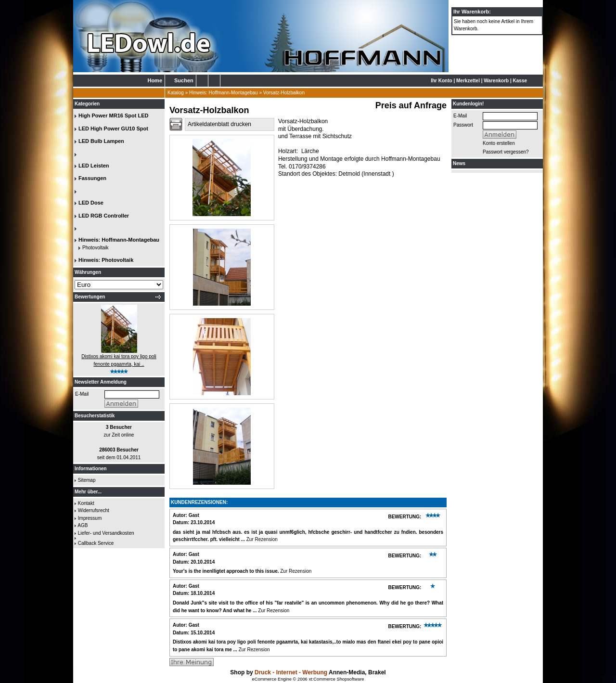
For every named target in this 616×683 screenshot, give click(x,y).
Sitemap (87, 480)
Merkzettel (468, 81)
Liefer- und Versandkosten (106, 533)
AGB (83, 525)
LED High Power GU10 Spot (113, 129)
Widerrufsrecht (94, 510)
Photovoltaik (95, 248)
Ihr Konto (441, 81)
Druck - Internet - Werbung (292, 672)
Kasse (520, 81)
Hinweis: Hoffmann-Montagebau (224, 93)
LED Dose (91, 203)
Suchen (184, 80)
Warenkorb (496, 81)
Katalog (176, 93)
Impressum (90, 518)
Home (155, 80)
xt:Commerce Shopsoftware (336, 679)
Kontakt (86, 503)
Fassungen (92, 178)
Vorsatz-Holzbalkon (284, 93)
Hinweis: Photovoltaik (106, 260)
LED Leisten (94, 166)
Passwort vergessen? (506, 152)
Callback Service (96, 543)
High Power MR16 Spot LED (113, 116)
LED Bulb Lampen (101, 141)
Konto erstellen (499, 143)
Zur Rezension (262, 539)
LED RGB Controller (104, 216)
